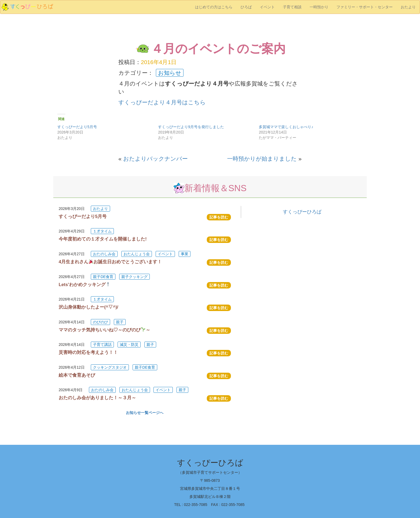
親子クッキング (134, 277)
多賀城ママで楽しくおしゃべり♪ (286, 127)
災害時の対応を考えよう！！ (88, 352)
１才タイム (102, 231)
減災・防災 (129, 345)
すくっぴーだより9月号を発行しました (191, 127)
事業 (185, 254)
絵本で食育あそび (77, 375)
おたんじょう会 (137, 254)
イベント (267, 7)
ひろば (246, 7)
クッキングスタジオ (110, 367)
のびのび (100, 322)
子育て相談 (292, 7)
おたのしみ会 (104, 254)
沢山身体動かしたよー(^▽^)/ (88, 307)
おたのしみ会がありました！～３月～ (97, 398)
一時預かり (319, 7)
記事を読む (219, 217)
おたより (408, 7)
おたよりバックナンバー (155, 159)
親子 (120, 322)
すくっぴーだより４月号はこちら (162, 102)
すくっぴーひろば (302, 212)
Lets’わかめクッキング (85, 285)
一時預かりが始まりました (262, 159)
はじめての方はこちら (214, 7)
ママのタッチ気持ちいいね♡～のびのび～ (104, 330)
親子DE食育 (103, 277)
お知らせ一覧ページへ (145, 413)
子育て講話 (102, 345)
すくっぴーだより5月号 (77, 127)
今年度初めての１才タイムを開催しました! (103, 239)
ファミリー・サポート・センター (365, 7)
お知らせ (170, 73)
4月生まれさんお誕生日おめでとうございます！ (110, 262)
